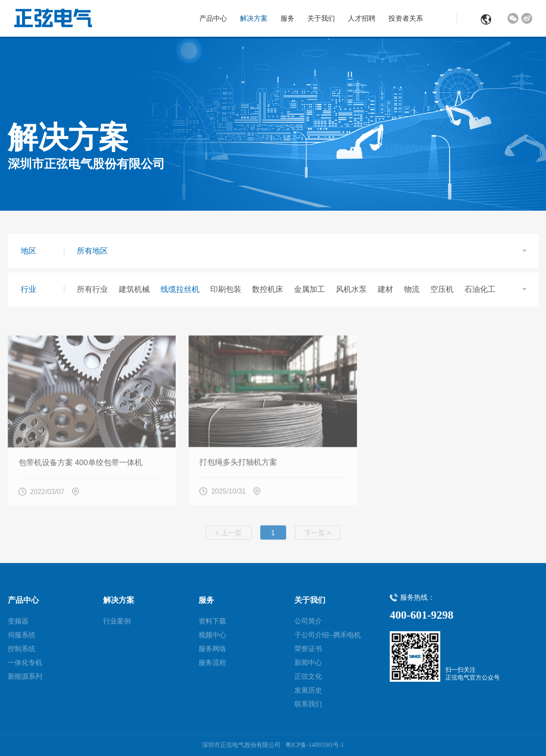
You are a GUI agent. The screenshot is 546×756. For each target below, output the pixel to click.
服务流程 (212, 663)
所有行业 (92, 289)
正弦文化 (308, 676)
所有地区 (92, 251)
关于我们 (321, 18)
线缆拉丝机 (180, 289)
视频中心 (212, 635)
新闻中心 (308, 663)
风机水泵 (351, 289)
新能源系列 (25, 676)
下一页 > (318, 536)
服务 (287, 18)
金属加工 (309, 289)
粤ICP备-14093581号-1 (315, 745)
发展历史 (308, 690)
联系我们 (308, 704)
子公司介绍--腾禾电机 (328, 635)
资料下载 (212, 621)
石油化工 (480, 289)
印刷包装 (226, 289)
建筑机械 (134, 289)
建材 (385, 289)
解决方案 (254, 18)
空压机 (442, 289)
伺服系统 (22, 635)
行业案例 (117, 621)
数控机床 (268, 289)
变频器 (18, 621)
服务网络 (212, 649)
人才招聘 (362, 18)
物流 (412, 289)
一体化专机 (25, 663)
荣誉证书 (308, 649)
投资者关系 (406, 18)
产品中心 (213, 18)
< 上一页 (229, 536)
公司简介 (308, 621)
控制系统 (22, 649)
